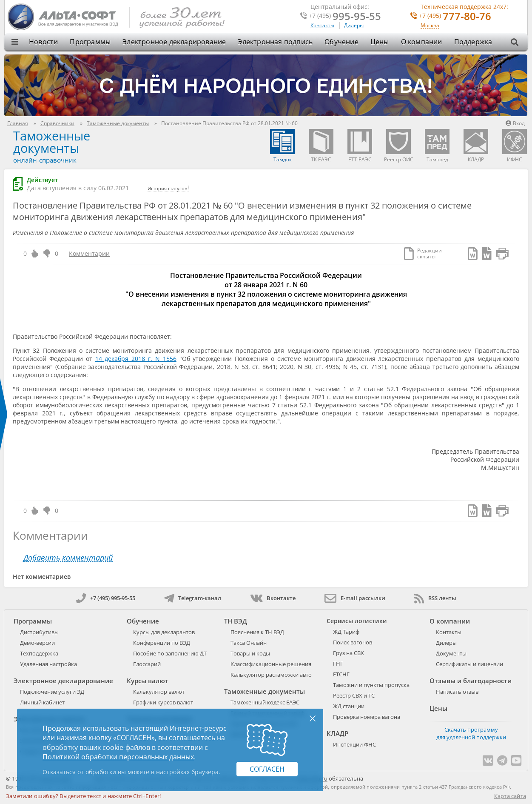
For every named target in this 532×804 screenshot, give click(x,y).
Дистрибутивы (39, 632)
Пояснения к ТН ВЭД (257, 632)
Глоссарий (147, 664)
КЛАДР (337, 733)
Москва (430, 26)
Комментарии (89, 253)
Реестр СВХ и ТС (354, 695)
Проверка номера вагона (367, 717)
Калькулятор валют (159, 692)
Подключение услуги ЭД (52, 692)
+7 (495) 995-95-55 (106, 598)
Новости (43, 42)
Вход (515, 123)
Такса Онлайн (249, 643)
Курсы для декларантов (164, 632)
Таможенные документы (52, 142)
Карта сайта (510, 796)
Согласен (267, 769)
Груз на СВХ (349, 653)
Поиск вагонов (353, 642)
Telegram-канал (193, 598)
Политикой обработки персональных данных (118, 757)
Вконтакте (273, 598)
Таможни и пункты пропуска (371, 685)
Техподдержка (39, 653)
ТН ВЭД (236, 621)
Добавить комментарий (68, 558)
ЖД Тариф (346, 632)
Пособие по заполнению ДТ (170, 653)
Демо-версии (37, 643)
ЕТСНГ (341, 674)
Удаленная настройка (48, 664)
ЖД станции (349, 706)
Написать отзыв (457, 692)
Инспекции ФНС (354, 744)
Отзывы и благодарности (471, 681)
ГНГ (338, 664)
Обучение (341, 42)
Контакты (322, 25)
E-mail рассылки (355, 598)
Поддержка (473, 42)
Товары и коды (250, 653)
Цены (380, 42)
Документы (451, 653)
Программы (90, 42)
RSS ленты (435, 598)
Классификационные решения (271, 664)
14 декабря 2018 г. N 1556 (136, 359)
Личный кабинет (42, 702)
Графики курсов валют (163, 702)
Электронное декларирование (174, 42)
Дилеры (354, 25)
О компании (422, 42)
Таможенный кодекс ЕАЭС (265, 702)
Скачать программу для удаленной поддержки (471, 733)
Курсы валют (148, 681)
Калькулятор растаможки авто (271, 675)
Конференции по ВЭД (162, 643)
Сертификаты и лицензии (469, 664)
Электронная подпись (275, 42)
